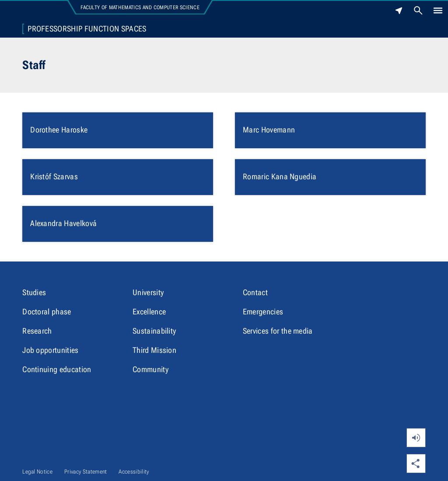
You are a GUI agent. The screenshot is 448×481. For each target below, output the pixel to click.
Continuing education (57, 369)
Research (37, 331)
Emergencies (263, 312)
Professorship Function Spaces (87, 29)
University (148, 292)
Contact (255, 292)
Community (150, 369)
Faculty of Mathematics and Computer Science (140, 7)
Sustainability (154, 331)
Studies (34, 292)
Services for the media (278, 331)
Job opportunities (50, 350)
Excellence (149, 312)
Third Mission (154, 350)
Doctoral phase (47, 312)
